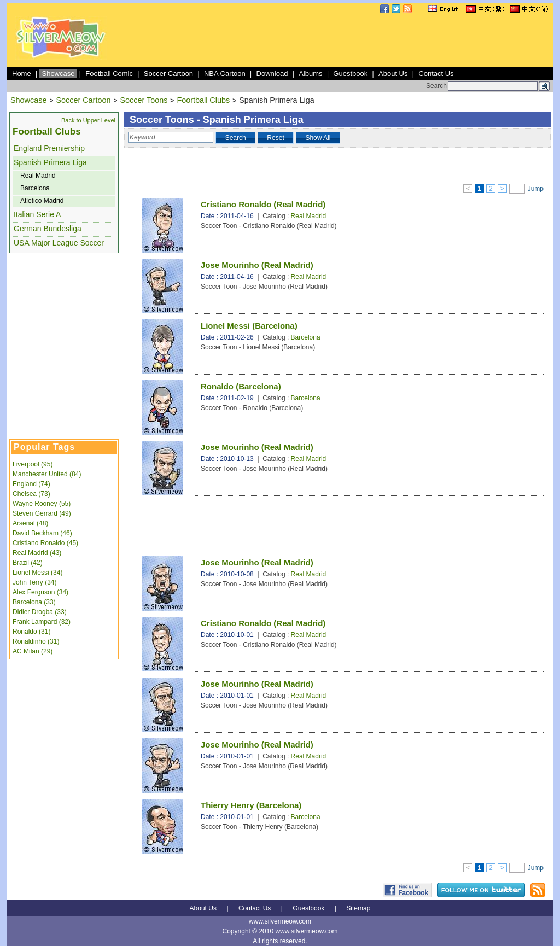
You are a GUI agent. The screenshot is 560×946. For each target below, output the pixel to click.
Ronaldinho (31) (36, 641)
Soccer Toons (144, 100)
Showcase (58, 74)
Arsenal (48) (30, 523)
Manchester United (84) (47, 474)
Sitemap (358, 908)
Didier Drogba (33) (40, 612)
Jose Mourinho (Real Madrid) (257, 265)
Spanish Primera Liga (50, 162)
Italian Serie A (37, 214)
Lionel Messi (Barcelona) (249, 326)
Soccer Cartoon (168, 74)
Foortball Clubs (203, 100)
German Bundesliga (48, 229)
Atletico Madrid (42, 201)
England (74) (31, 484)
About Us (393, 74)
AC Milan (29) (33, 651)
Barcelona (35, 188)
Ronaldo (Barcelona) (241, 386)
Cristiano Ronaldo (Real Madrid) (263, 204)
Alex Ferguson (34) (40, 592)
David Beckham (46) (42, 533)
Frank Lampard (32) (42, 622)
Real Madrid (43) (37, 553)
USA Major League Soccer (59, 243)
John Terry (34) (34, 582)
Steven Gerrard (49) (42, 513)
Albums (310, 74)
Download (272, 74)
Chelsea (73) (31, 494)
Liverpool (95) (33, 464)
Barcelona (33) (34, 602)
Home (22, 74)
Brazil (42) (28, 563)
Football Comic (109, 74)
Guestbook (350, 74)
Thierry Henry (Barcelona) (251, 805)
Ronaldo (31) (31, 632)
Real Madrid (38, 176)
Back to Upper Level (88, 120)
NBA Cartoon (225, 74)
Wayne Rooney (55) (42, 504)
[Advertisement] (352, 40)
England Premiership (49, 148)
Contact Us (436, 74)
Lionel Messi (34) (37, 573)
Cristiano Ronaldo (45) (45, 543)
